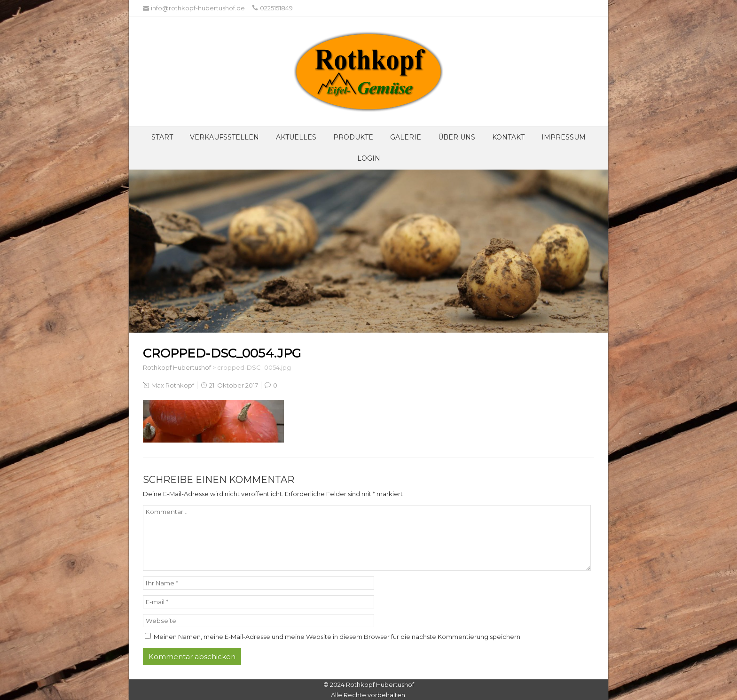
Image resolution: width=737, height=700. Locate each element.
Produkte (353, 137)
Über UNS (457, 137)
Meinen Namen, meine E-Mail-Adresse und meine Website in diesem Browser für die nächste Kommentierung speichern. (338, 637)
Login (369, 158)
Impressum (564, 137)
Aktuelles (296, 137)
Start (162, 137)
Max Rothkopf (173, 385)
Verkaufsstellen (224, 137)
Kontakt (508, 137)
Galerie (406, 137)
